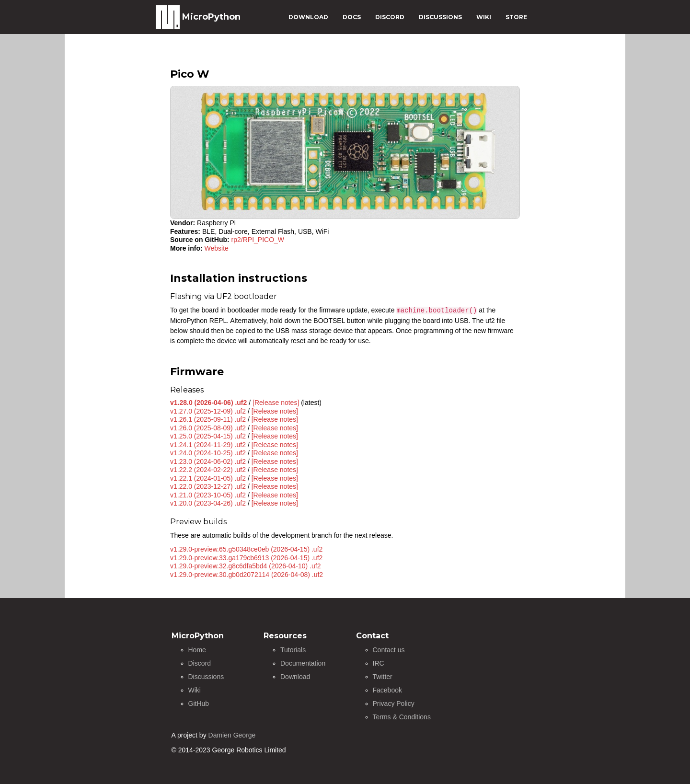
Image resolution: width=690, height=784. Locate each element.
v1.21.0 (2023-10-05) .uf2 (208, 495)
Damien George (232, 735)
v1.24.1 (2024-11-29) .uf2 (208, 445)
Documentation (303, 663)
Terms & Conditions (402, 717)
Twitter (383, 677)
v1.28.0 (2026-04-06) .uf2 (208, 403)
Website (217, 248)
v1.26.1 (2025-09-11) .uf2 (208, 419)
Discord (200, 663)
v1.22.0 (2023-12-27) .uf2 (208, 486)
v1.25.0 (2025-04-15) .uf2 (208, 436)
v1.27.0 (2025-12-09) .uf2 (208, 411)
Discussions (206, 677)
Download (295, 677)
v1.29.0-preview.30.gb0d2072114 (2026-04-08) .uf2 (247, 575)
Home (197, 650)
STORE (516, 17)
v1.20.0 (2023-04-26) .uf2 (208, 503)
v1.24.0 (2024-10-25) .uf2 (208, 453)
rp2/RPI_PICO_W (258, 240)
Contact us (389, 650)
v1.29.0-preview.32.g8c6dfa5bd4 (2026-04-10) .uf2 (245, 566)
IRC (379, 663)
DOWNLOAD (308, 17)
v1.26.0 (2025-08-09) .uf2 (208, 428)
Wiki (195, 690)
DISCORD (390, 17)
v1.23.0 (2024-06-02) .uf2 (208, 461)
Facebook (387, 690)
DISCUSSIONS (440, 17)
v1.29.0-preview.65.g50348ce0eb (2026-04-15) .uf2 (246, 549)
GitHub (199, 703)
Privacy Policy (394, 703)
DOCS (352, 17)
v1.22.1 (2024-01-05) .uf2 (208, 478)
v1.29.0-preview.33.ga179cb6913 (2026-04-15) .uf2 (246, 558)
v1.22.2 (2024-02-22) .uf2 (208, 470)
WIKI (484, 17)
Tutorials (293, 650)
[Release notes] (276, 403)
